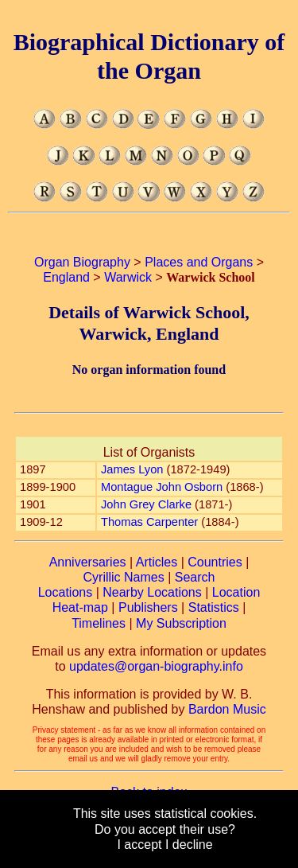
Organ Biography (82, 262)
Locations (66, 592)
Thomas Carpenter (149, 522)
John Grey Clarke (146, 504)
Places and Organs (199, 262)
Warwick (128, 277)
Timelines (99, 623)
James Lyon (132, 469)
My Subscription (181, 623)
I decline (189, 845)
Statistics (214, 607)
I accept (139, 845)
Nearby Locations (152, 592)
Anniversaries (88, 562)
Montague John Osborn (162, 487)
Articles (157, 562)
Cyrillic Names (124, 577)
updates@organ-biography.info (156, 666)
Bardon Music (227, 709)
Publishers (148, 607)
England (66, 277)
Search (195, 577)
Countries (215, 562)
